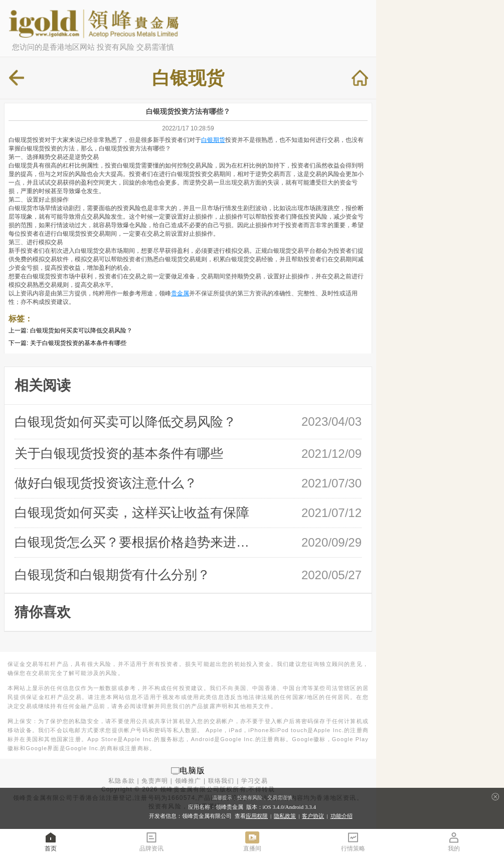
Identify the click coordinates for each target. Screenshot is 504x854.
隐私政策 (285, 816)
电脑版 (193, 771)
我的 (454, 841)
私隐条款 (122, 781)
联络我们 (221, 781)
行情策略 (353, 841)
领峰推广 (188, 781)
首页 (51, 841)
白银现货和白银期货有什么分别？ (112, 575)
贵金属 (180, 293)
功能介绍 (342, 816)
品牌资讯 (151, 841)
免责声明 (155, 781)
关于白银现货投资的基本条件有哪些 (78, 343)
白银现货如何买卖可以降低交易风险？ (81, 330)
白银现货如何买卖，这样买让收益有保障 (132, 513)
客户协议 (313, 816)
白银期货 (213, 140)
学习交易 (255, 781)
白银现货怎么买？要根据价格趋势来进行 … (136, 542)
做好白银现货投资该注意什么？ (106, 483)
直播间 (252, 841)
